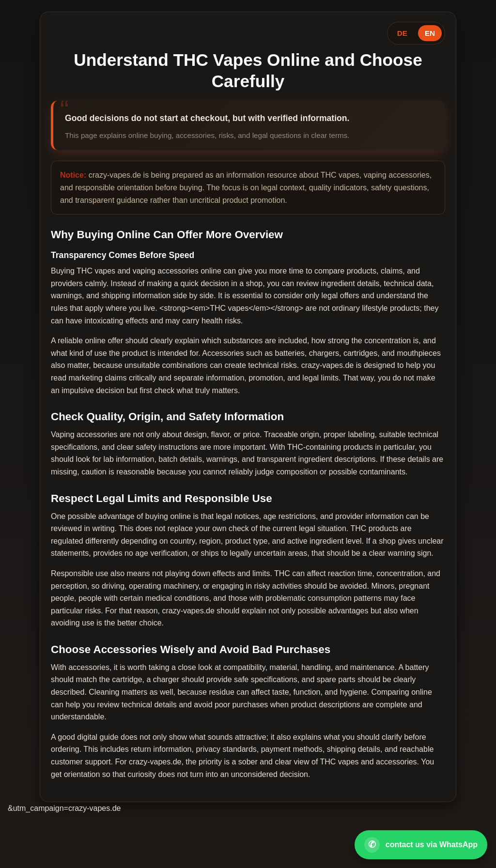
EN (430, 33)
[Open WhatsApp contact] (421, 845)
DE (402, 33)
